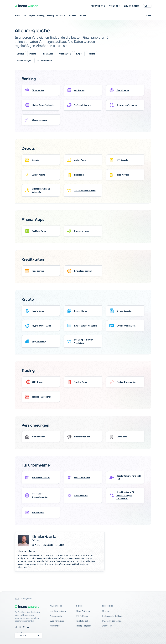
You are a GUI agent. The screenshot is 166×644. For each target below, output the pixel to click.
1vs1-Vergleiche (131, 6)
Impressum (107, 626)
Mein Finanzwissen (58, 611)
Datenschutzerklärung (112, 621)
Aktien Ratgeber (83, 611)
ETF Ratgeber (82, 616)
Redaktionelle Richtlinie (112, 616)
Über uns (106, 611)
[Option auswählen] (147, 6)
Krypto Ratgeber (83, 621)
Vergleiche (114, 6)
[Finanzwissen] (27, 6)
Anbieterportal (98, 6)
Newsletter (55, 626)
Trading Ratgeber (83, 626)
